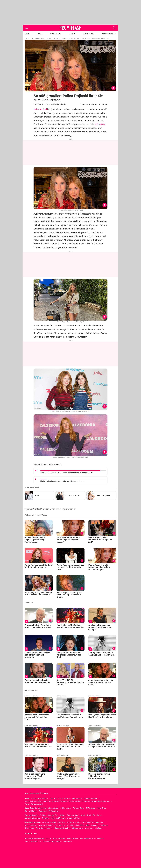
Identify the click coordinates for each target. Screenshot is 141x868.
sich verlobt (100, 124)
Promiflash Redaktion (58, 104)
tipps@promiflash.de (67, 509)
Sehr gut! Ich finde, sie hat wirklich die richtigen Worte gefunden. (67, 472)
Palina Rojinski (41, 109)
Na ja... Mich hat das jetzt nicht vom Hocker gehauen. (63, 481)
